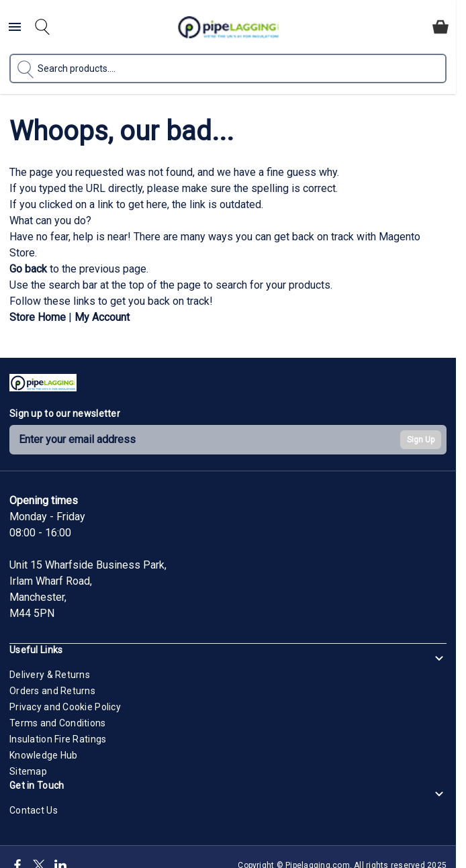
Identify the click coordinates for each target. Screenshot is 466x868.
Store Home (38, 317)
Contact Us (34, 810)
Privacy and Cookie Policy (65, 707)
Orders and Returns (52, 691)
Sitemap (28, 771)
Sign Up (421, 440)
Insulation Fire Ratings (58, 739)
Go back (28, 269)
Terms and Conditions (58, 723)
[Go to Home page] (228, 27)
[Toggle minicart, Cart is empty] (440, 27)
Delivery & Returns (50, 675)
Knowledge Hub (44, 755)
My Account (102, 317)
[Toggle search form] (42, 27)
